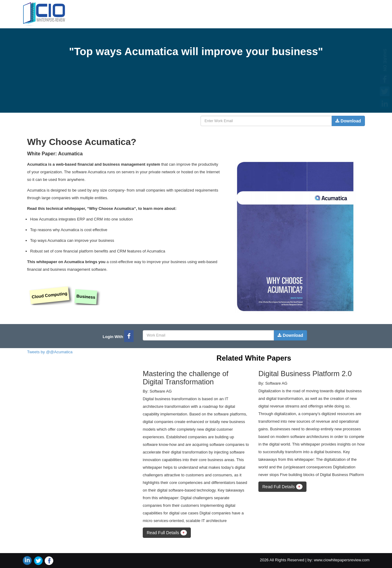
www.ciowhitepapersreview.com (342, 560)
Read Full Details (167, 533)
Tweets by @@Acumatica (50, 352)
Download (348, 121)
